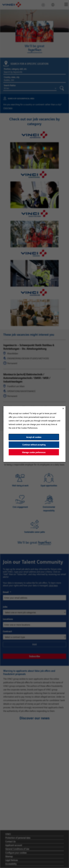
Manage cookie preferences (34, 452)
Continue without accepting (34, 445)
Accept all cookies (34, 437)
